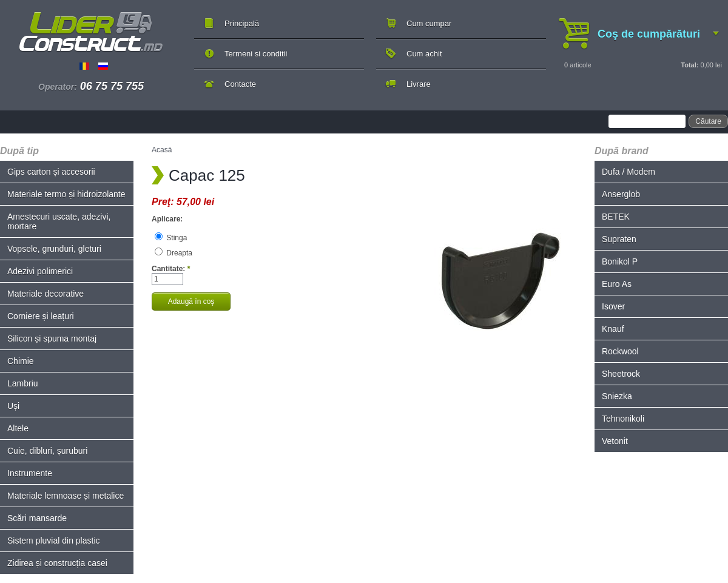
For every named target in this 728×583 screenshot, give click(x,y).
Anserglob (621, 194)
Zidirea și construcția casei (57, 563)
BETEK (616, 217)
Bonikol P (620, 261)
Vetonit (615, 441)
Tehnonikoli (623, 419)
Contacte (240, 84)
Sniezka (617, 396)
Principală (242, 23)
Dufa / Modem (629, 172)
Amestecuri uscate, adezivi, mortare (59, 221)
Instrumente (30, 473)
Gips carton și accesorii (51, 172)
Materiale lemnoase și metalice (66, 496)
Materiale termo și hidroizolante (66, 194)
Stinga (171, 238)
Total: (689, 65)
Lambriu (23, 383)
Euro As (617, 284)
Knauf (613, 329)
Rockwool (620, 351)
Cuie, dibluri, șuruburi (47, 451)
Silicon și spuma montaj (52, 339)
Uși (13, 406)
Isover (613, 306)
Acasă (162, 150)
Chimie (21, 361)
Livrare (419, 84)
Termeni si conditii (256, 54)
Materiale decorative (45, 294)
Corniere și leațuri (41, 316)
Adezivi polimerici (40, 271)
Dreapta (174, 253)
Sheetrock (621, 374)
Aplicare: (167, 219)
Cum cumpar (429, 23)
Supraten (619, 239)
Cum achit (424, 54)
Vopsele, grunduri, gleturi (54, 249)
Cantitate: (171, 269)
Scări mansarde (37, 518)
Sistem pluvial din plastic (54, 541)
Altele (18, 428)
